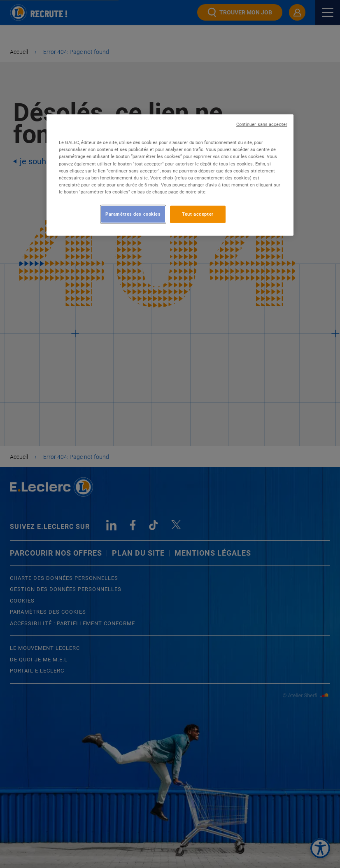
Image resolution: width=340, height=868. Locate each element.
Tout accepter (198, 214)
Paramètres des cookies (133, 214)
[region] (170, 175)
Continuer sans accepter (262, 124)
